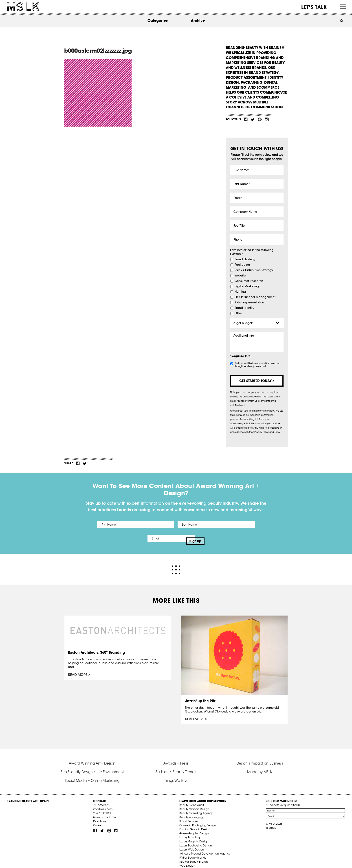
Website (240, 276)
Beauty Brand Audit (192, 800)
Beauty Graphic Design (194, 804)
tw (253, 119)
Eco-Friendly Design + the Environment (92, 766)
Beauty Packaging (191, 812)
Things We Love (176, 775)
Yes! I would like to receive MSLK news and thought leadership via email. (257, 365)
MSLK (24, 7)
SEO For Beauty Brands (194, 856)
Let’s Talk (314, 7)
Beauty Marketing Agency (196, 808)
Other (239, 313)
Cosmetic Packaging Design (198, 820)
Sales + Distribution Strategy (254, 270)
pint (260, 119)
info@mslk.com (103, 804)
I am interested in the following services (252, 252)
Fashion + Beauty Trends (176, 766)
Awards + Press (176, 758)
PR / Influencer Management (255, 297)
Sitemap (271, 822)
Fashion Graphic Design (195, 824)
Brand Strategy (245, 259)
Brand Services (189, 816)
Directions (100, 816)
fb (246, 119)
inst (267, 119)
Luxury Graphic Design (194, 836)
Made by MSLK (260, 766)
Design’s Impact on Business (260, 758)
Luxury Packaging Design (196, 840)
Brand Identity (244, 308)
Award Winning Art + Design (92, 758)
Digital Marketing (247, 286)
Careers (98, 820)
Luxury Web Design (192, 844)
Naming (240, 292)
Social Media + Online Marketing (92, 775)
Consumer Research (249, 281)
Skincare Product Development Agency (205, 848)
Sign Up (214, 538)
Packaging (242, 265)
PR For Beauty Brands (193, 852)
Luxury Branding (190, 832)
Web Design (187, 860)
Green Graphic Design (194, 828)
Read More (79, 671)
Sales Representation (249, 302)
